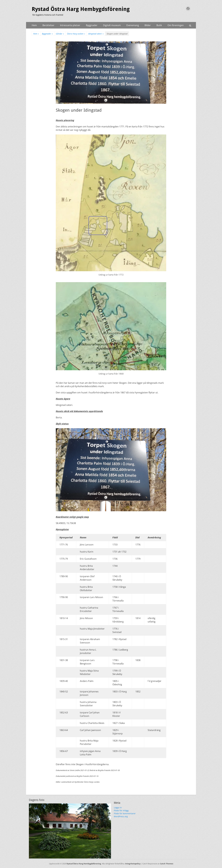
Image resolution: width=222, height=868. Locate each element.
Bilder (148, 25)
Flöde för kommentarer (125, 813)
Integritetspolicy (133, 864)
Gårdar (60, 34)
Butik (159, 25)
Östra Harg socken (76, 34)
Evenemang (133, 25)
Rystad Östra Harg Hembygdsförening (81, 9)
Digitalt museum (112, 25)
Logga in (118, 807)
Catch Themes (167, 864)
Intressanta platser (70, 25)
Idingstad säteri (96, 34)
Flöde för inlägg (121, 810)
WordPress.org (121, 816)
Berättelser (48, 25)
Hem (34, 25)
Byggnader (92, 25)
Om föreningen (176, 25)
